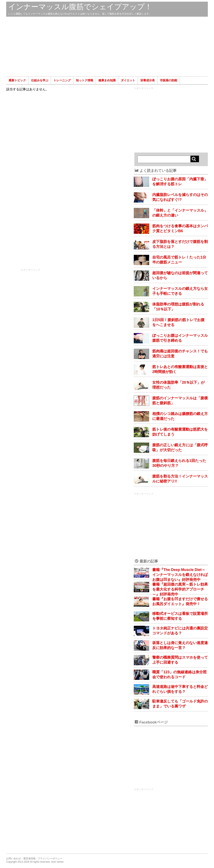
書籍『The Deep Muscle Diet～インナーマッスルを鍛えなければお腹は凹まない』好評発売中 (180, 575)
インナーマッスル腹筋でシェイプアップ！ (80, 7)
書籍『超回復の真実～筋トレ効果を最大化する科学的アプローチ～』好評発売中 (180, 589)
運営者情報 (29, 859)
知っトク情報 (85, 80)
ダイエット (128, 80)
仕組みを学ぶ (40, 80)
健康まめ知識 (107, 80)
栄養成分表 (148, 80)
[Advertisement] (107, 47)
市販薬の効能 (169, 80)
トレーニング (62, 80)
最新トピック (17, 80)
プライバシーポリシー (50, 859)
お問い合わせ (14, 859)
